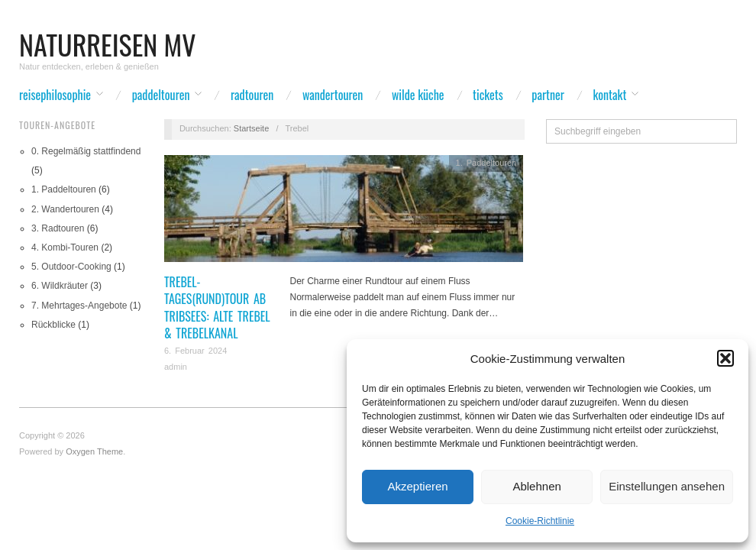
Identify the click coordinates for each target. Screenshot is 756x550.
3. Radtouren (58, 228)
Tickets (488, 95)
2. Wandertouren (65, 209)
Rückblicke (53, 325)
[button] (725, 358)
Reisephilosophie (55, 95)
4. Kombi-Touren (65, 247)
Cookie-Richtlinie (540, 521)
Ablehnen (536, 486)
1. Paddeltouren (64, 189)
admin (176, 367)
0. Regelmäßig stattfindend (86, 151)
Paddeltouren (161, 95)
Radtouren (252, 95)
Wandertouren (333, 95)
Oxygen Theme (94, 451)
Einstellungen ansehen (667, 486)
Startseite (251, 128)
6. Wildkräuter (60, 286)
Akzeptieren (417, 486)
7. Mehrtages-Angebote (79, 306)
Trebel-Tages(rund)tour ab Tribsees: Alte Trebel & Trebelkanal (217, 307)
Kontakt (610, 95)
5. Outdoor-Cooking (71, 267)
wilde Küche (418, 95)
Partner (548, 95)
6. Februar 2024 (195, 351)
